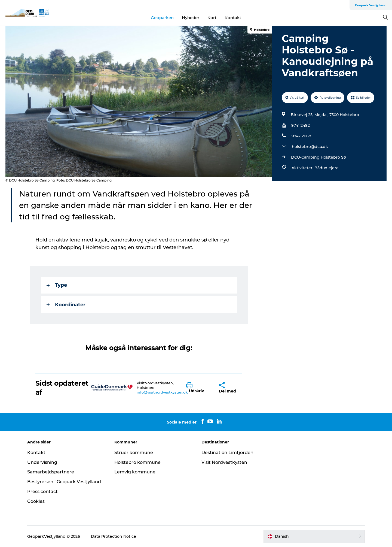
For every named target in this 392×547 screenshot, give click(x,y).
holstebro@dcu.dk (310, 147)
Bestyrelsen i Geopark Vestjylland (64, 482)
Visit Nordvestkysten (224, 462)
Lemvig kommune (135, 472)
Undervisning (42, 462)
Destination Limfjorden (227, 453)
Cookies (36, 501)
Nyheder (191, 18)
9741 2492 (301, 125)
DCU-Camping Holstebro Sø (318, 157)
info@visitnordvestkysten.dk (162, 392)
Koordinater (66, 305)
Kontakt (233, 18)
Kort (212, 18)
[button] (198, 388)
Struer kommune (134, 453)
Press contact (42, 492)
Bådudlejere (327, 168)
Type (57, 285)
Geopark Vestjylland (371, 5)
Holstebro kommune (137, 462)
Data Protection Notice (114, 536)
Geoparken (162, 18)
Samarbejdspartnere (51, 472)
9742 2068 (301, 136)
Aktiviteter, (303, 168)
